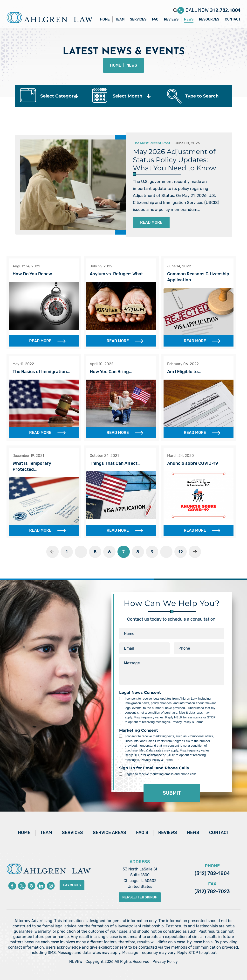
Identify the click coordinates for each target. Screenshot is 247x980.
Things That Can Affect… (115, 463)
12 (181, 552)
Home (105, 19)
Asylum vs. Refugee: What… (118, 274)
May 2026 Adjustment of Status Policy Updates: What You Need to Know (175, 160)
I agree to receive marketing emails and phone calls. (161, 774)
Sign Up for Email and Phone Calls (154, 768)
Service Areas (110, 833)
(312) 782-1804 (212, 873)
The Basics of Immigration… (41, 372)
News (189, 19)
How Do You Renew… (34, 274)
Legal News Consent (140, 693)
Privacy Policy (165, 962)
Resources (209, 19)
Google (31, 886)
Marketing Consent (139, 730)
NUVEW (76, 962)
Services (138, 19)
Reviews (171, 19)
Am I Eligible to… (184, 372)
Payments (72, 885)
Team (120, 19)
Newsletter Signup (140, 897)
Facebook (12, 886)
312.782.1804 (225, 9)
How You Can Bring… (111, 372)
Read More (151, 222)
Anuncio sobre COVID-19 (193, 463)
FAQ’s (142, 833)
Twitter (22, 886)
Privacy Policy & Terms (187, 722)
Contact (233, 19)
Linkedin (41, 886)
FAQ (155, 19)
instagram (51, 886)
